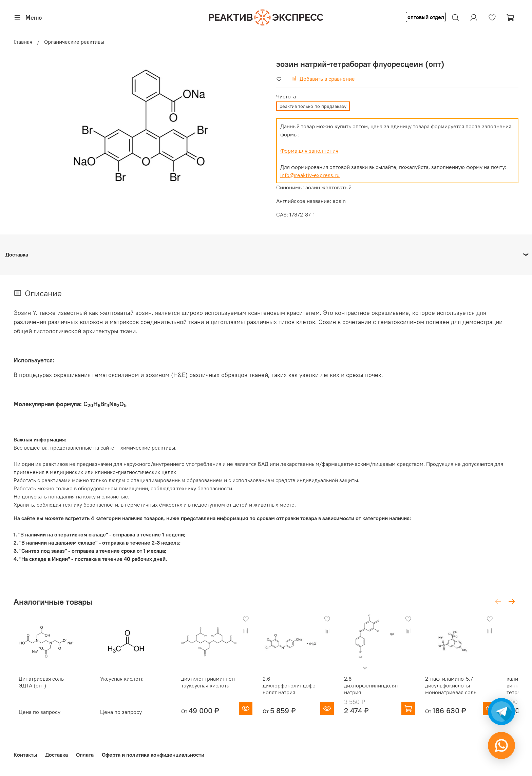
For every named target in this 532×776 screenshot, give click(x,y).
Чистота (286, 97)
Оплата (85, 755)
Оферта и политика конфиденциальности (153, 755)
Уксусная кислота (121, 683)
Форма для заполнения (309, 151)
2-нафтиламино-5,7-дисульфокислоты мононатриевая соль (468, 690)
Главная (23, 42)
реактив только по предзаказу (313, 106)
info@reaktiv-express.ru (310, 175)
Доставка (56, 755)
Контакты (25, 755)
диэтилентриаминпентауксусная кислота (215, 686)
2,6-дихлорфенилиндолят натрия (384, 690)
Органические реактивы (74, 42)
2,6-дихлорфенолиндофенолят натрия (301, 690)
